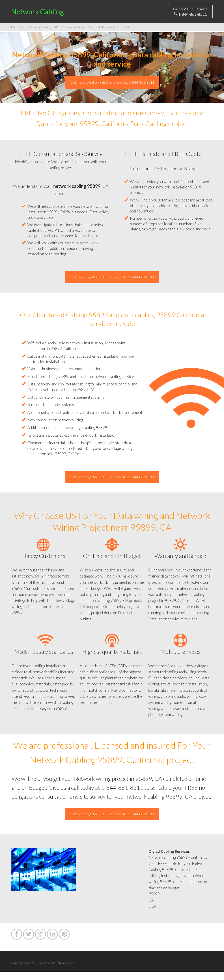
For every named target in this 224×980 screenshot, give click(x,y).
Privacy (88, 22)
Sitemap (64, 22)
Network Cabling (25, 16)
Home (63, 10)
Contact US (113, 10)
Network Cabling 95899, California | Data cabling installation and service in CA (77, 35)
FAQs (137, 10)
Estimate (85, 10)
